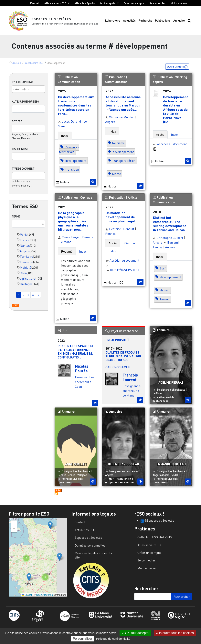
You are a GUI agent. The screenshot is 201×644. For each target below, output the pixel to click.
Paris (24, 237)
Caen (23, 275)
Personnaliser (82, 639)
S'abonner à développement (56, 496)
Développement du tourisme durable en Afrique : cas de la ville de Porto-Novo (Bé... (175, 111)
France (25, 242)
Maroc (116, 176)
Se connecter (158, 3)
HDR (63, 332)
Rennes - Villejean (77, 477)
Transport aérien (124, 163)
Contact (80, 524)
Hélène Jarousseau (123, 466)
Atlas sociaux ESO (56, 4)
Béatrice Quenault (120, 231)
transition (72, 172)
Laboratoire (113, 22)
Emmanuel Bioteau (171, 466)
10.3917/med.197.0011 (124, 272)
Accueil (17, 65)
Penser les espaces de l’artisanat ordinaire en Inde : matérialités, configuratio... (76, 354)
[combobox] (28, 91)
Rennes (110, 236)
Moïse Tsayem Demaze (75, 239)
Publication (68, 79)
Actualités (129, 22)
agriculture (28, 281)
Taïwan (165, 301)
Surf (163, 270)
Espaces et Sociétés (52, 20)
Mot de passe (179, 3)
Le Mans (65, 244)
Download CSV (16, 308)
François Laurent (130, 379)
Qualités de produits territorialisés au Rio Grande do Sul (123, 358)
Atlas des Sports (85, 3)
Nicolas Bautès (82, 371)
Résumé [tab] (67, 254)
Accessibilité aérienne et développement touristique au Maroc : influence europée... (123, 105)
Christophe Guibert (168, 240)
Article (133, 200)
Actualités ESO (85, 532)
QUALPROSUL (117, 342)
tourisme (118, 145)
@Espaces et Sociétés (157, 523)
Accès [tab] (160, 136)
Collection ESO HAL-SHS (155, 539)
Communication (69, 84)
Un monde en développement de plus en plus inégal (120, 219)
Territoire (26, 259)
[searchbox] (28, 91)
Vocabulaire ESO (34, 65)
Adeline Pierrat (171, 385)
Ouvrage (86, 200)
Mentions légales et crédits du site (95, 557)
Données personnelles (90, 547)
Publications (163, 22)
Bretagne (26, 286)
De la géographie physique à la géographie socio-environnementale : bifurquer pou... (73, 223)
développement (75, 163)
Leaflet (27, 597)
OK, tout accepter (135, 633)
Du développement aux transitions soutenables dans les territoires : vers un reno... (76, 107)
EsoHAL (35, 3)
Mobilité (26, 270)
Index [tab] (65, 138)
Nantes (25, 248)
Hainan (164, 292)
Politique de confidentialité (113, 639)
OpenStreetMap (44, 597)
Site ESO (17, 124)
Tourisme (26, 264)
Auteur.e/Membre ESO (25, 104)
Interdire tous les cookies (175, 633)
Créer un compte (134, 3)
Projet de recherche (122, 333)
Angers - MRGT (170, 477)
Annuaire (179, 22)
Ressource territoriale (69, 152)
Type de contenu (22, 84)
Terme (16, 219)
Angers (25, 253)
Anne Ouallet (76, 466)
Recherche (145, 22)
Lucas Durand (69, 123)
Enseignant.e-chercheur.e (171, 392)
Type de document (23, 171)
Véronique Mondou (120, 119)
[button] (50, 527)
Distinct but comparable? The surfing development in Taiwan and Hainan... (170, 226)
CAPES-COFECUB (118, 369)
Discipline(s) (20, 151)
